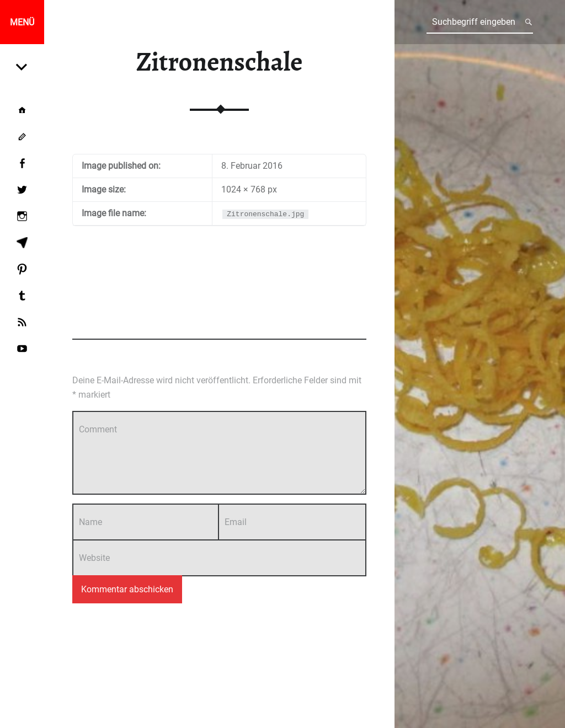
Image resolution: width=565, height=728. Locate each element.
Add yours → (345, 320)
